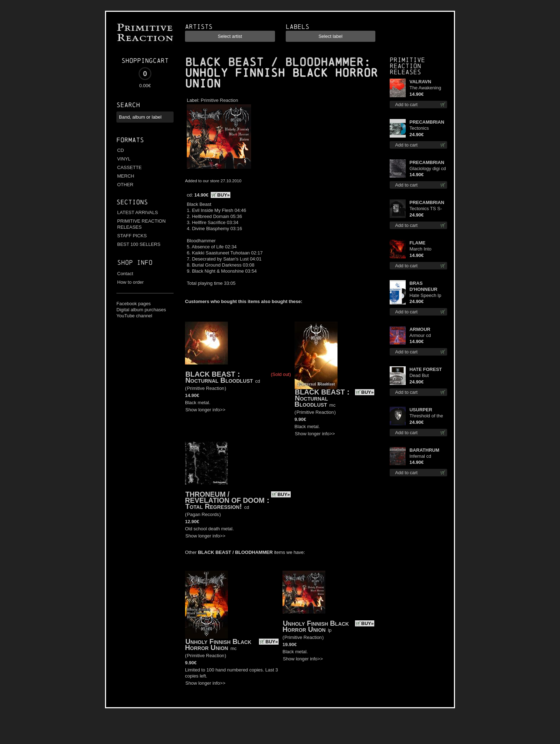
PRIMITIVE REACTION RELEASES (141, 224)
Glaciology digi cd (427, 168)
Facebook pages (134, 304)
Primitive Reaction (219, 100)
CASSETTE (129, 167)
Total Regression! (214, 506)
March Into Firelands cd (422, 249)
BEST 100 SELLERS (139, 244)
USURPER (421, 410)
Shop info (135, 262)
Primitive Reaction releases (407, 66)
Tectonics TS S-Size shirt (426, 209)
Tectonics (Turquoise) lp (424, 128)
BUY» (223, 195)
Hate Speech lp (425, 295)
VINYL (124, 159)
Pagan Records (203, 514)
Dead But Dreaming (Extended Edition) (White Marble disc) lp (424, 376)
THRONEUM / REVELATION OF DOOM (225, 497)
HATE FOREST (426, 369)
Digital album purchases (141, 310)
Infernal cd (420, 456)
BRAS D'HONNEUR (423, 286)
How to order (130, 282)
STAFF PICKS (132, 236)
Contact (125, 274)
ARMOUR (420, 329)
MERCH (126, 176)
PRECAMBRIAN (427, 122)
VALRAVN (420, 82)
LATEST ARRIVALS (137, 212)
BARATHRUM (424, 450)
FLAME (417, 243)
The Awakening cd (425, 88)
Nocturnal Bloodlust (219, 380)
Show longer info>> (205, 410)
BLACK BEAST (210, 374)
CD (121, 150)
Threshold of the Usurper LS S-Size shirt (426, 416)
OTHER (125, 185)
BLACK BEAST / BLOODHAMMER (274, 62)
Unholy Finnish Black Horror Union (218, 644)
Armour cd (420, 335)
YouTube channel (134, 316)
